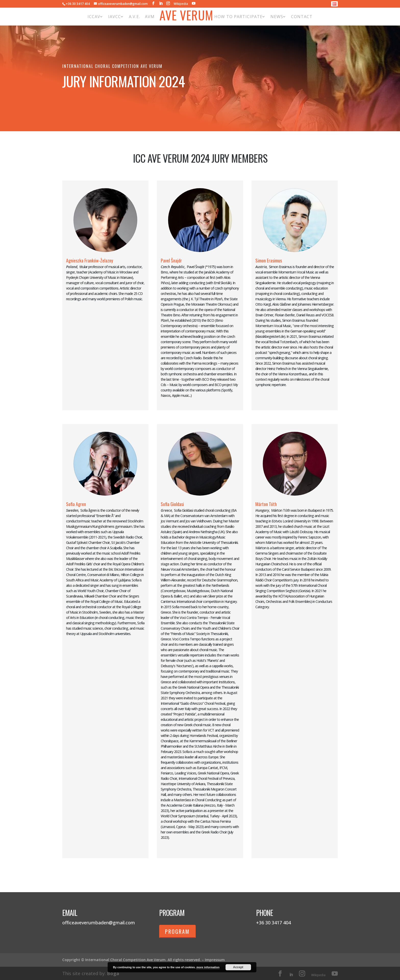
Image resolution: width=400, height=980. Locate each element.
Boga (113, 973)
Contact (302, 17)
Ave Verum (186, 16)
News (277, 17)
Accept (238, 967)
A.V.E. (134, 17)
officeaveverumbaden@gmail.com (99, 923)
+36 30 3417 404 (78, 4)
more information (208, 967)
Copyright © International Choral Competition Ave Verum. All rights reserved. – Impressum (143, 960)
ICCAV (94, 17)
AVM (150, 17)
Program (177, 931)
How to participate (238, 17)
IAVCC (115, 17)
